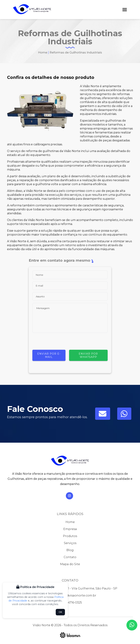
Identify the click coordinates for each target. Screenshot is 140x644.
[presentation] (60, 343)
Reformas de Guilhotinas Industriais (76, 52)
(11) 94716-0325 (70, 602)
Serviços (70, 543)
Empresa (70, 529)
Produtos (70, 536)
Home (43, 52)
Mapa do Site (70, 564)
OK (60, 612)
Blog (70, 550)
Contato (70, 557)
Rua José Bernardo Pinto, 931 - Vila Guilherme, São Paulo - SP (70, 588)
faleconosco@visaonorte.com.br (70, 595)
